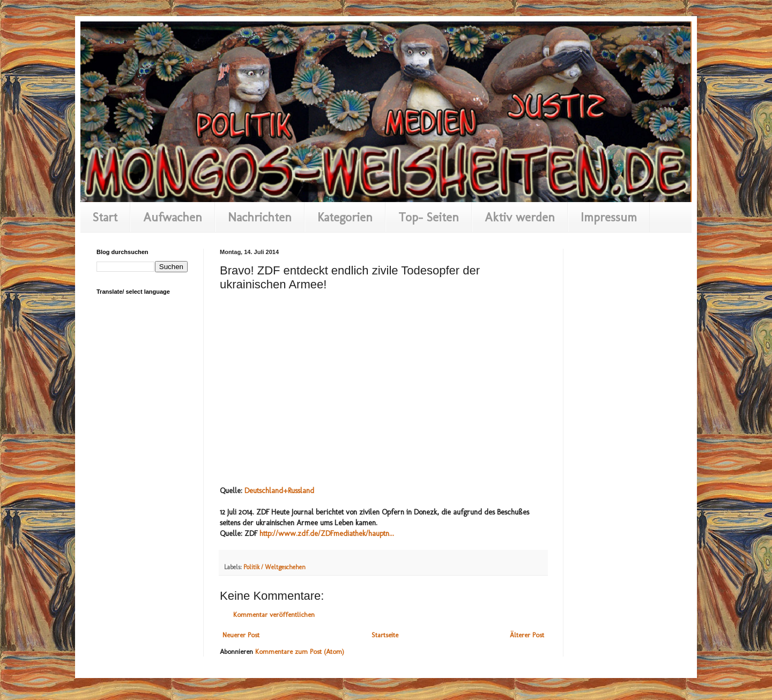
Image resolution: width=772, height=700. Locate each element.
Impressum (609, 217)
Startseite (385, 635)
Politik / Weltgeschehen (274, 567)
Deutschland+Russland (279, 491)
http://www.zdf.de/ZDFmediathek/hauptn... (327, 534)
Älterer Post (527, 635)
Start (105, 217)
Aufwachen (173, 217)
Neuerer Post (241, 635)
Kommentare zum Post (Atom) (300, 651)
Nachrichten (260, 217)
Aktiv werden (520, 217)
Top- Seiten (429, 217)
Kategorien (345, 217)
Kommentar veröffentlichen (274, 615)
